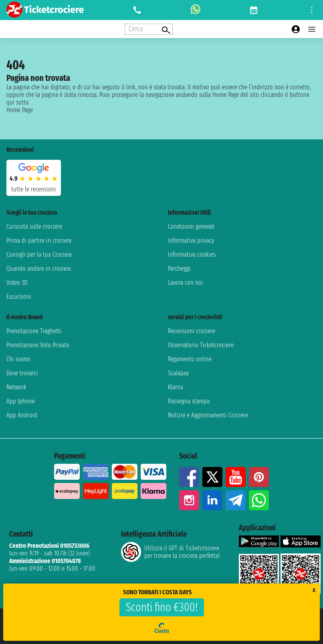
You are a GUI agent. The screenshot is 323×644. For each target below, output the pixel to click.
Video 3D (17, 283)
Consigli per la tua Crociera (39, 255)
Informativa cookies (192, 255)
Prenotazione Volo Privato (38, 345)
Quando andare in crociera (39, 269)
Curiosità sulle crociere (34, 226)
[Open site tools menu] (312, 10)
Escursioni (19, 297)
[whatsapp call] (196, 10)
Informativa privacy (191, 240)
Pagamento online (190, 359)
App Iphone (21, 401)
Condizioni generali (191, 226)
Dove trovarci (22, 373)
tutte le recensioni (34, 189)
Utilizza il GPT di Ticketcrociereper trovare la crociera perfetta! (170, 552)
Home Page (20, 110)
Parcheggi (179, 269)
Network (16, 387)
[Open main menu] (312, 29)
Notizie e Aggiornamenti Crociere (208, 415)
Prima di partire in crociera (39, 240)
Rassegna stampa (189, 401)
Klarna (176, 387)
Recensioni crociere (192, 331)
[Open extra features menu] (149, 29)
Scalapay (178, 373)
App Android (22, 415)
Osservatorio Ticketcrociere (201, 345)
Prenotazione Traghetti (34, 331)
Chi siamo (18, 359)
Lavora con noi (186, 283)
